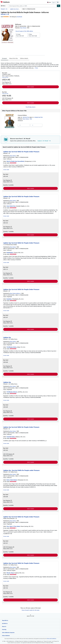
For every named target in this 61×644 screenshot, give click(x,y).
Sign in (54, 2)
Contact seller (6, 170)
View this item (5, 77)
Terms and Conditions (51, 639)
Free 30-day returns (31, 107)
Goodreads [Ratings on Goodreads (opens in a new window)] (19, 17)
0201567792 (26, 117)
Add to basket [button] (30, 87)
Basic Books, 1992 (27, 119)
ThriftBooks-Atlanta (12, 392)
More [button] (37, 68)
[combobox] (33, 6)
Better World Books (12, 480)
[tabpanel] (30, 65)
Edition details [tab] (24, 58)
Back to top (30, 616)
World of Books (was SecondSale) (15, 161)
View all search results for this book (30, 610)
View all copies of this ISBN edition (24, 31)
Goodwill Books (11, 437)
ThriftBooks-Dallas (12, 347)
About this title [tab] (14, 58)
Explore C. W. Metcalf (44, 141)
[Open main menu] (3, 6)
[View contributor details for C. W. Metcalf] (5, 14)
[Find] (59, 6)
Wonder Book (10, 573)
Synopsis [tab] (4, 58)
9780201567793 (38, 117)
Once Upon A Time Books (13, 526)
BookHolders (10, 253)
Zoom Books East (11, 206)
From (21, 35)
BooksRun (9, 299)
